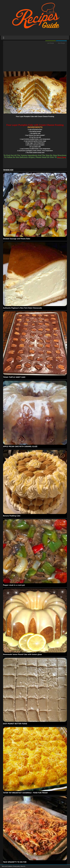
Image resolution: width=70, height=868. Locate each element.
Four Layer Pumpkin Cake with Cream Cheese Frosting (35, 116)
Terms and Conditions (7, 866)
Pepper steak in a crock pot (14, 585)
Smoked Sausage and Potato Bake (17, 239)
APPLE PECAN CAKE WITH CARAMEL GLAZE (20, 446)
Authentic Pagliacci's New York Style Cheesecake (23, 308)
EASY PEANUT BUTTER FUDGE (15, 724)
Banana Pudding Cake (12, 516)
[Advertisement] (35, 59)
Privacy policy (17, 866)
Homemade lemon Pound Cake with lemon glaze (22, 654)
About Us (23, 866)
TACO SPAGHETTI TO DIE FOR (15, 862)
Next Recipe (61, 43)
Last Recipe (51, 43)
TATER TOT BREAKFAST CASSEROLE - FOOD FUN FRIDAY (25, 793)
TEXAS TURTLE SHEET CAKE (14, 377)
